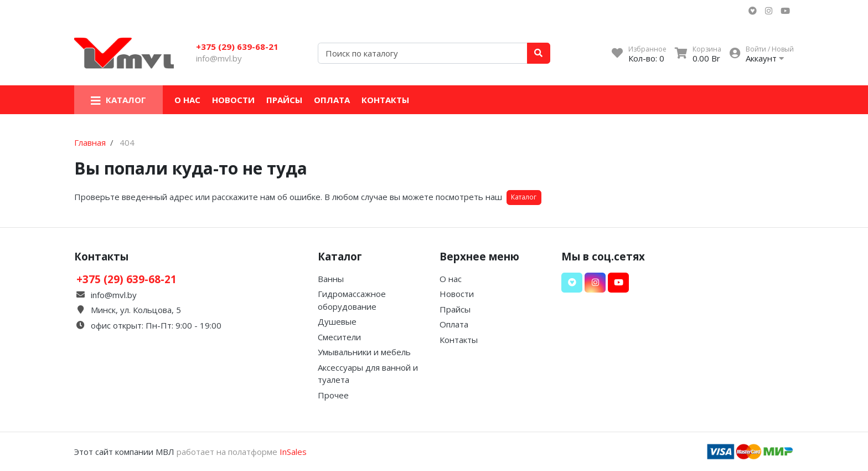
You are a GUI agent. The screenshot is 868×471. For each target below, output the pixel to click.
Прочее (333, 395)
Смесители (339, 337)
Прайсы (284, 100)
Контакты (385, 100)
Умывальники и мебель (364, 352)
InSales (293, 452)
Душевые (337, 321)
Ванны (331, 279)
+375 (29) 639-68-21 (237, 47)
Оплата (332, 100)
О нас (187, 100)
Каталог (524, 197)
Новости (233, 100)
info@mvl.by (219, 58)
